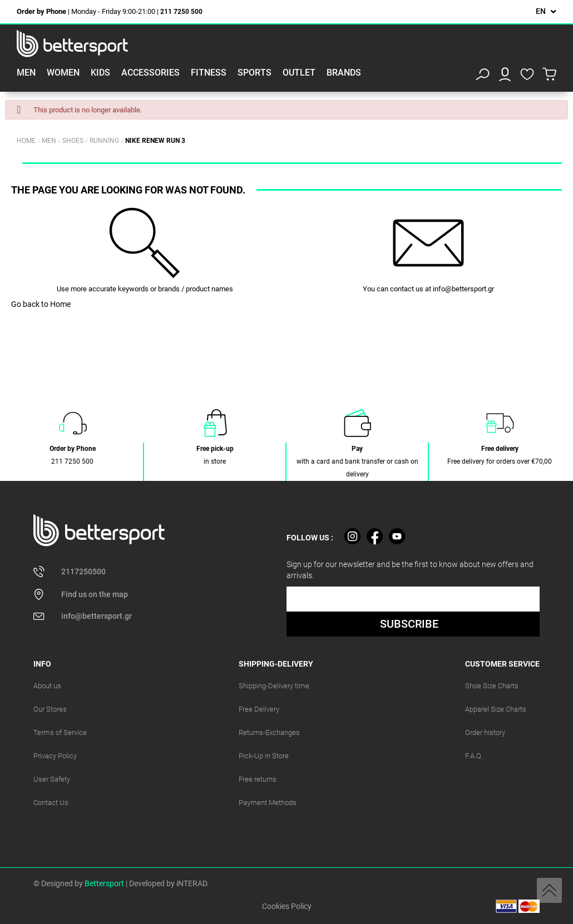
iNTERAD (192, 883)
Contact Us (51, 803)
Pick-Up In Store (264, 756)
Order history (485, 732)
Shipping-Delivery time (274, 686)
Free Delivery (259, 709)
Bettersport (104, 883)
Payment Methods (268, 803)
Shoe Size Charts (492, 686)
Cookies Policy (287, 906)
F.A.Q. (474, 756)
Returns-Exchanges (269, 732)
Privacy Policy (55, 756)
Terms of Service (60, 732)
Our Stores (50, 709)
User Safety (52, 779)
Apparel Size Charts (496, 709)
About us (47, 686)
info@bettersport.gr (463, 289)
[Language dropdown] (546, 11)
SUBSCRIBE (409, 624)
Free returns (258, 779)
